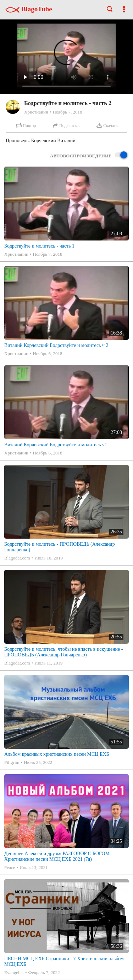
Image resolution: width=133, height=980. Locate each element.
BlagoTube (29, 9)
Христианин (36, 112)
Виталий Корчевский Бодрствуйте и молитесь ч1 (56, 445)
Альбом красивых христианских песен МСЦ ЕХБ (57, 754)
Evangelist (14, 972)
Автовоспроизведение (89, 155)
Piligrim (12, 762)
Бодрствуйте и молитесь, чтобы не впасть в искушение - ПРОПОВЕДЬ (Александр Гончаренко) (64, 652)
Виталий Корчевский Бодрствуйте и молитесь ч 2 (56, 345)
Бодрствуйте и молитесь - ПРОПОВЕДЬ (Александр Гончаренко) (60, 547)
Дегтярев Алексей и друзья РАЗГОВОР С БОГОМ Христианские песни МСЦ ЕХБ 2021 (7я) (57, 856)
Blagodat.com (17, 558)
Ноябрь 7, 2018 (67, 112)
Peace (10, 867)
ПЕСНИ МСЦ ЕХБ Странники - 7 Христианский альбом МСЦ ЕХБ (64, 961)
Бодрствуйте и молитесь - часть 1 (39, 246)
